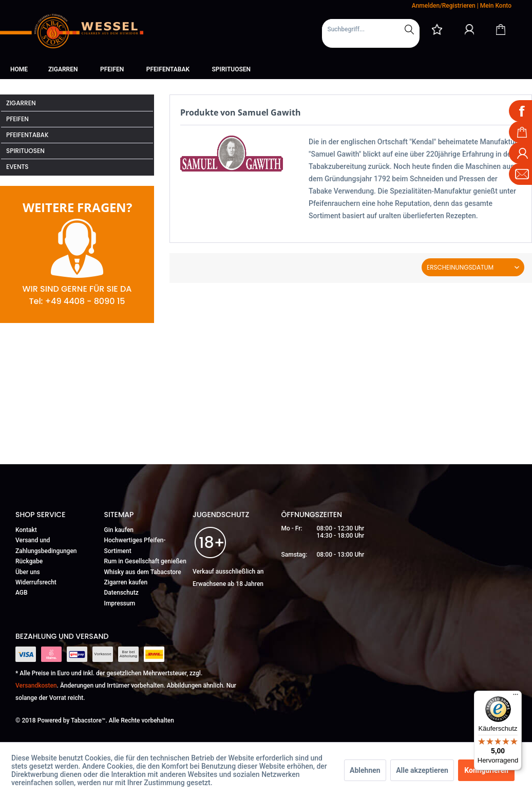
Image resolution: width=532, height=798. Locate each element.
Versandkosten (36, 686)
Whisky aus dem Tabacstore (143, 572)
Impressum (120, 603)
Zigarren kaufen (126, 582)
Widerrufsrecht (36, 582)
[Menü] (516, 697)
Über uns (28, 572)
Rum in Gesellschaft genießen (145, 561)
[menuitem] (371, 33)
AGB (22, 593)
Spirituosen (25, 151)
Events (17, 167)
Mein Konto (496, 6)
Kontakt (26, 530)
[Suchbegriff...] (371, 29)
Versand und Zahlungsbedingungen (46, 545)
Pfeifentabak (27, 135)
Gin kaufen (119, 530)
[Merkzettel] (437, 29)
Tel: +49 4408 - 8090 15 (77, 301)
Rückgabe (29, 561)
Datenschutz (121, 593)
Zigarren (21, 103)
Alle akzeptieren (422, 770)
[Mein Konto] (469, 29)
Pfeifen (17, 119)
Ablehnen (365, 770)
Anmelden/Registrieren (444, 6)
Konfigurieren (486, 770)
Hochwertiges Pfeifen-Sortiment (135, 545)
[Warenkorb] (501, 29)
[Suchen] (409, 29)
